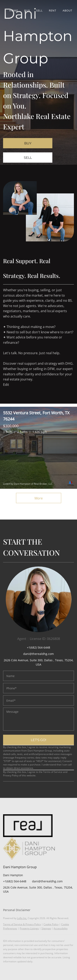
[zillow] (14, 901)
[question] (38, 719)
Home (14, 10)
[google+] (39, 901)
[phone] (38, 688)
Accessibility (61, 928)
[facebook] (6, 901)
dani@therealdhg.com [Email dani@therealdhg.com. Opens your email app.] (47, 881)
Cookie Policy (51, 924)
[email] (38, 700)
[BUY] (28, 143)
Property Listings (29, 928)
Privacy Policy (11, 775)
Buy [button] (27, 10)
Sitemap (46, 928)
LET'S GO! (38, 740)
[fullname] (38, 676)
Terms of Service (53, 772)
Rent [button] (53, 10)
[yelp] (23, 901)
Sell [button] (39, 10)
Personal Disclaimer (17, 910)
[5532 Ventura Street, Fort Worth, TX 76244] (38, 448)
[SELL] (28, 158)
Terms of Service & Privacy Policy (22, 924)
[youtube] (31, 901)
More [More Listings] (39, 498)
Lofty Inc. (22, 918)
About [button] (68, 10)
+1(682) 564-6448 (38, 647)
